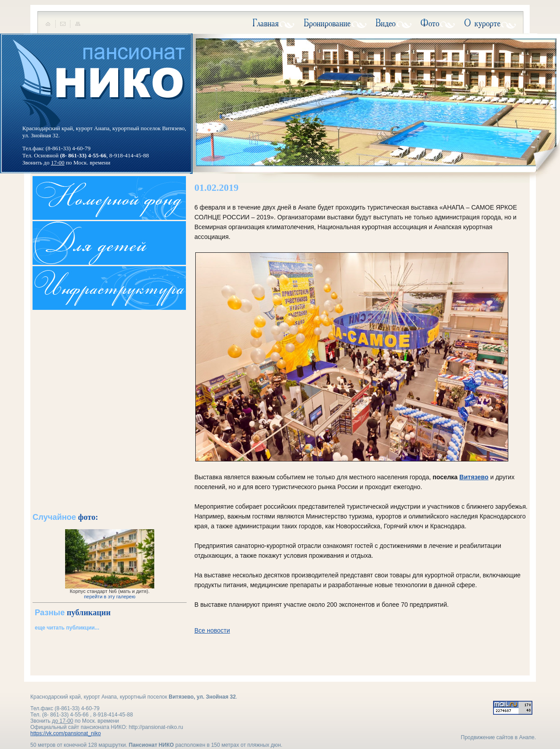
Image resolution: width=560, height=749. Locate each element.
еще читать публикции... (67, 628)
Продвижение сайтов (487, 737)
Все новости (212, 630)
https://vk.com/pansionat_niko (66, 733)
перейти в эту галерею (110, 597)
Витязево (474, 477)
